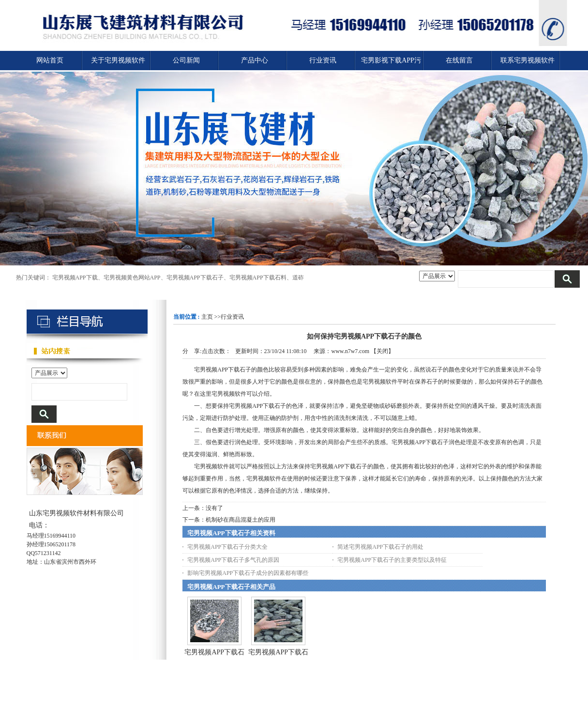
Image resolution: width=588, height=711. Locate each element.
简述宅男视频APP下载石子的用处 (380, 547)
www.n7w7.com (350, 351)
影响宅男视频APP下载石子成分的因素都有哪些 (248, 573)
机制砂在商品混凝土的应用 (241, 520)
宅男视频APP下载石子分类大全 (227, 547)
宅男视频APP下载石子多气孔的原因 (233, 560)
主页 (207, 317)
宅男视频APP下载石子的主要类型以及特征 (392, 560)
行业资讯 (232, 317)
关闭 (382, 351)
